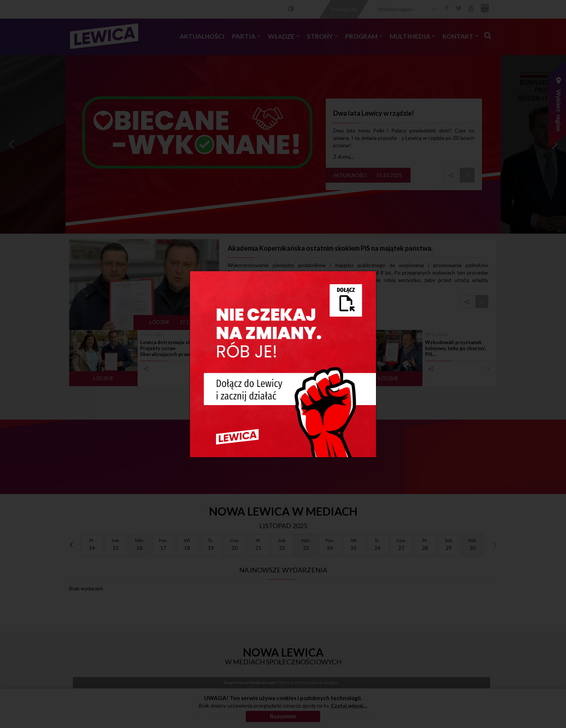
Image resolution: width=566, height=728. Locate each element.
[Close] (369, 277)
